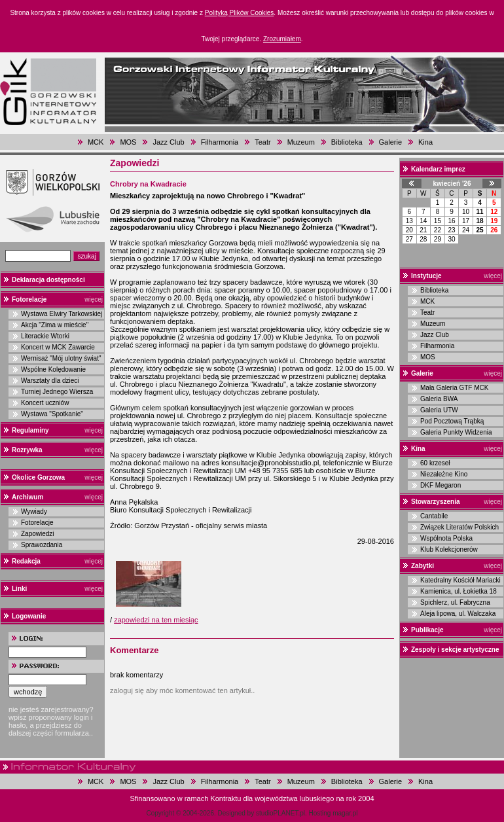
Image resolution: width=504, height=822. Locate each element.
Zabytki (423, 566)
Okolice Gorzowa (38, 477)
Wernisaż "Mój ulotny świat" (61, 358)
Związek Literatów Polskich (459, 527)
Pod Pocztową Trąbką (452, 421)
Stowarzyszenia (435, 502)
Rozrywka (27, 450)
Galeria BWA (439, 399)
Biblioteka (347, 142)
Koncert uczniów (45, 403)
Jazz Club (168, 142)
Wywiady (34, 511)
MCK (96, 142)
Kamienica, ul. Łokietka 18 (459, 591)
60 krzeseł (435, 463)
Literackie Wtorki (45, 336)
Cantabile (434, 516)
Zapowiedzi (38, 534)
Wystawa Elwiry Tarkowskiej (62, 314)
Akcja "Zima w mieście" (55, 325)
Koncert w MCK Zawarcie (58, 347)
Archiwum (27, 497)
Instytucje (426, 276)
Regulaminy (30, 430)
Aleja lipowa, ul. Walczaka (458, 614)
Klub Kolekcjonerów (449, 549)
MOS (128, 142)
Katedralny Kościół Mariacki (460, 580)
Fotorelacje (29, 299)
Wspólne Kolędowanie (53, 369)
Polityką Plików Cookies (240, 13)
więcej (94, 299)
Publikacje (427, 630)
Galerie (390, 142)
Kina (425, 142)
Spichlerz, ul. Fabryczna (455, 602)
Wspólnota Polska (446, 538)
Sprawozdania (42, 545)
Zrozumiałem (282, 39)
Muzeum (301, 142)
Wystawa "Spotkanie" (52, 414)
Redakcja (26, 561)
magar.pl (345, 813)
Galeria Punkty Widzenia (456, 432)
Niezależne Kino (444, 474)
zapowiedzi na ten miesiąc (156, 620)
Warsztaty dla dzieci (50, 381)
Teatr (262, 142)
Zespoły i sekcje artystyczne (455, 650)
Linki (19, 589)
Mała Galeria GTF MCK (454, 388)
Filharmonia (220, 142)
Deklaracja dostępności (48, 280)
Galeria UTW (439, 410)
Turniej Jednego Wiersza (57, 392)
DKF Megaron (441, 485)
